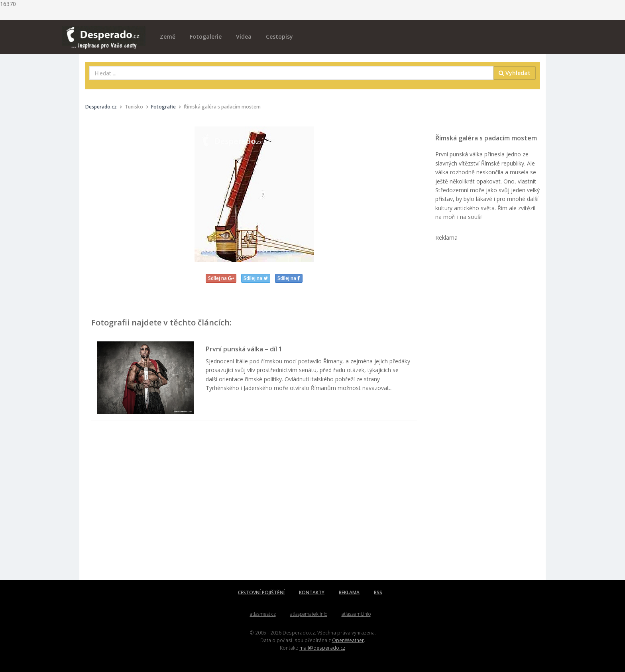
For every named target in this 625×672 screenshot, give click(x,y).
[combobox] (292, 73)
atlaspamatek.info (309, 614)
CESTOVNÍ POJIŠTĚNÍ (261, 592)
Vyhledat (515, 73)
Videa (244, 36)
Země (168, 36)
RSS (378, 592)
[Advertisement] (254, 508)
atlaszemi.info (356, 614)
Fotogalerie (206, 36)
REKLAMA (349, 592)
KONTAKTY (312, 592)
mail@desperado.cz (322, 648)
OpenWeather (348, 640)
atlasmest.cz (263, 614)
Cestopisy (279, 36)
